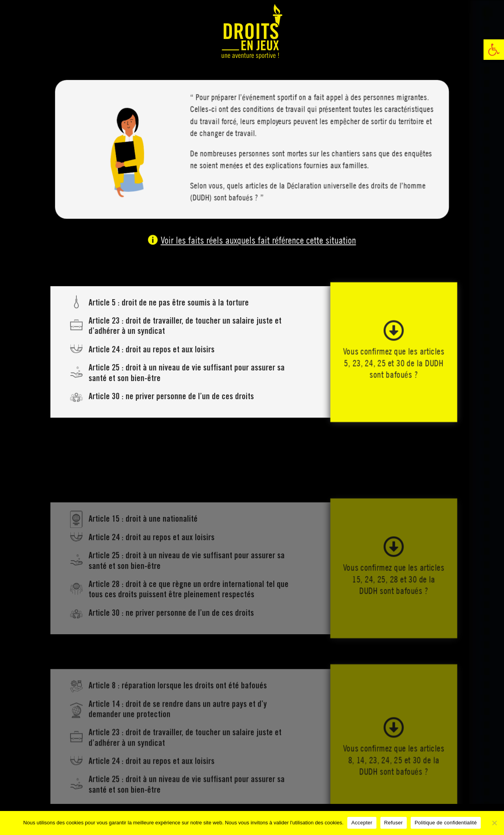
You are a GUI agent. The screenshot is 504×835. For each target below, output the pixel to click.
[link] (494, 50)
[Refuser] (494, 823)
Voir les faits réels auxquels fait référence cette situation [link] (258, 240)
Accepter (362, 823)
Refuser (394, 823)
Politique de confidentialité (446, 823)
